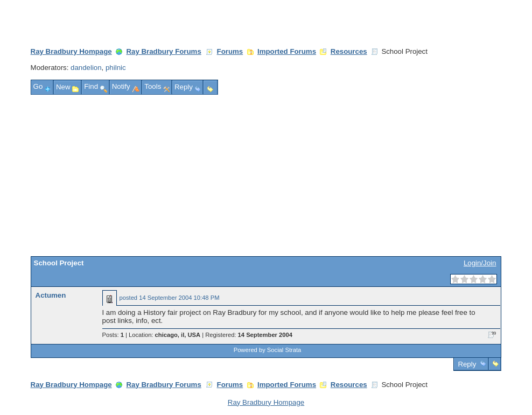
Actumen (51, 295)
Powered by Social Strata (268, 350)
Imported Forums (287, 51)
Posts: (113, 335)
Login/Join (480, 263)
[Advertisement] (266, 175)
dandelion (86, 68)
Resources (349, 51)
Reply (467, 364)
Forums (230, 51)
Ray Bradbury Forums (163, 51)
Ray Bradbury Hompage (71, 51)
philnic (116, 68)
